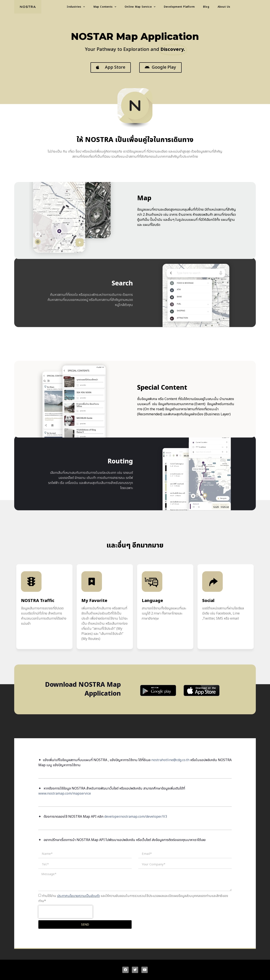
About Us (224, 7)
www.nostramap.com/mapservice (65, 794)
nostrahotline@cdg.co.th (170, 760)
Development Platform (179, 7)
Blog (206, 7)
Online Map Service (140, 7)
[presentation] (65, 912)
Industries (76, 7)
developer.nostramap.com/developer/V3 (136, 817)
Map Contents (105, 7)
